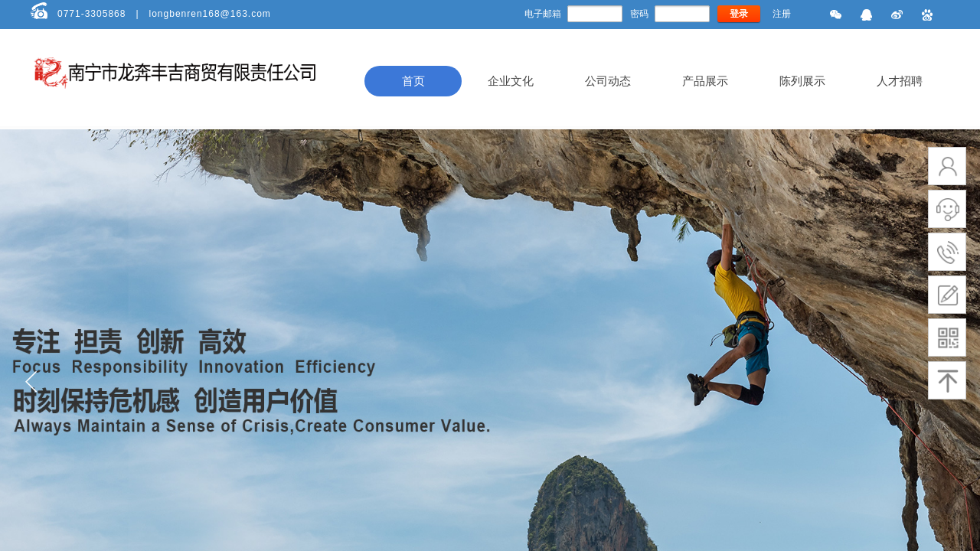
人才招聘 (900, 81)
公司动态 (608, 81)
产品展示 (705, 81)
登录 (739, 14)
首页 (413, 81)
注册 (782, 14)
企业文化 (511, 81)
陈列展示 (802, 81)
